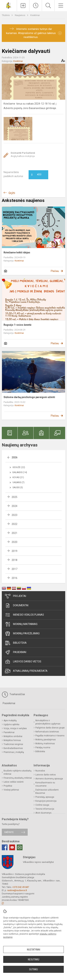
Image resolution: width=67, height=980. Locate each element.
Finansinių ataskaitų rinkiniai (18, 778)
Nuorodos (40, 771)
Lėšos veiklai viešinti (14, 782)
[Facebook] (5, 847)
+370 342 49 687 (21, 887)
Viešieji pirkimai (11, 790)
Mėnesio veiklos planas (24, 615)
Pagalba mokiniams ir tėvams (50, 736)
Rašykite (9, 832)
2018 (14, 560)
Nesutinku (34, 959)
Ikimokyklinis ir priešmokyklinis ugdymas (48, 722)
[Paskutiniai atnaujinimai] (36, 6)
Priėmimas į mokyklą (14, 752)
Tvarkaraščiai (13, 694)
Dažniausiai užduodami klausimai (47, 791)
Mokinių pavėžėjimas (22, 634)
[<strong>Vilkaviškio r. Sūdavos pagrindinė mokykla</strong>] (8, 5)
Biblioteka (16, 643)
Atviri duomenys (43, 813)
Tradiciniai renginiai (13, 744)
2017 (14, 569)
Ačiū (36, 175)
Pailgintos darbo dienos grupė (50, 728)
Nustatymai (34, 950)
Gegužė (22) (19, 467)
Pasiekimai (16, 652)
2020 (14, 542)
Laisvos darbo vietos (23, 662)
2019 (14, 551)
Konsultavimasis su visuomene (45, 784)
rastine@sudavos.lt (17, 890)
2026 (14, 457)
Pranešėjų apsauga (45, 797)
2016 (14, 578)
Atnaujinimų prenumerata (26, 671)
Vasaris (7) (18, 482)
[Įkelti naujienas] (23, 6)
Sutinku (33, 969)
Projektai (16, 596)
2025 (14, 497)
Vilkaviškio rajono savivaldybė (38, 862)
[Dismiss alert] (60, 33)
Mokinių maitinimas (21, 624)
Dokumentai (17, 606)
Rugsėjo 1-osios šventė (18, 325)
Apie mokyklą (10, 721)
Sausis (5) (18, 487)
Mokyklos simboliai (13, 736)
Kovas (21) (18, 477)
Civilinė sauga (42, 805)
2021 (14, 533)
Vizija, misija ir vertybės (15, 728)
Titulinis (6, 15)
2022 (14, 524)
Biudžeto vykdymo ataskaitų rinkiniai (18, 772)
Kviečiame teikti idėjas (17, 252)
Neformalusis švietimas (47, 732)
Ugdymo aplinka (11, 724)
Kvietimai (35, 15)
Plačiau (55, 271)
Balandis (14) (20, 472)
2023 (14, 515)
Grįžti (12, 193)
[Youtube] (12, 847)
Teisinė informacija (45, 809)
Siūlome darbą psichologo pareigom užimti (29, 397)
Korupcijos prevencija (46, 801)
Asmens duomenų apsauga (49, 779)
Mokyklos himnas (12, 740)
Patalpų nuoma (43, 748)
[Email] (20, 847)
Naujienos (20, 15)
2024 (14, 506)
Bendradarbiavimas (13, 748)
